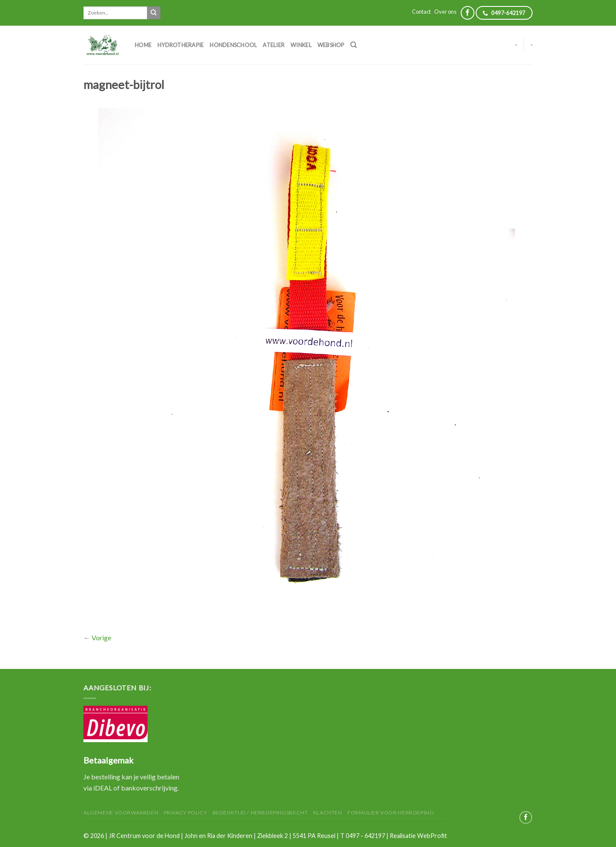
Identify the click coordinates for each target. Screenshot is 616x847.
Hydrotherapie (181, 45)
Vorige (97, 637)
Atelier (274, 45)
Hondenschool (233, 45)
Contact (421, 12)
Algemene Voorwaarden (121, 813)
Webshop (331, 45)
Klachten (328, 813)
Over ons (445, 12)
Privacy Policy (186, 813)
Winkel (301, 45)
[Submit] (154, 13)
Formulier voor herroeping (391, 813)
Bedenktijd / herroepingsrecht (260, 813)
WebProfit (432, 836)
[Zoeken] (354, 45)
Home (143, 45)
